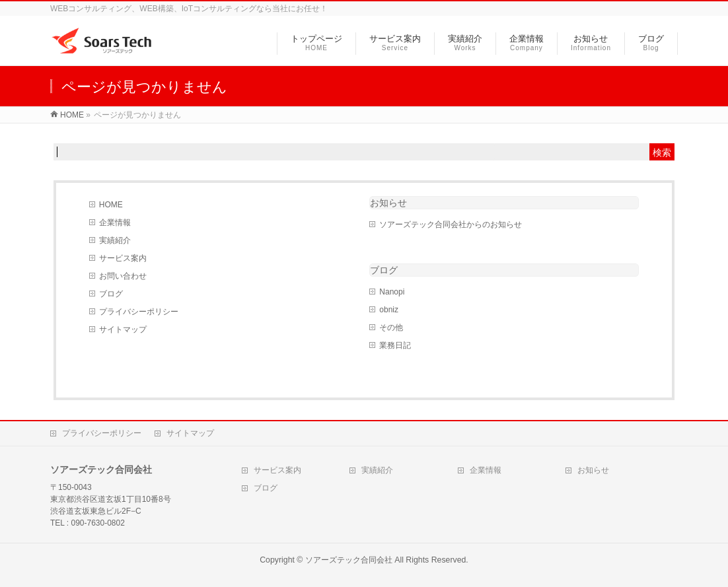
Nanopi (392, 292)
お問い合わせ (123, 276)
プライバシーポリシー (139, 312)
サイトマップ (123, 329)
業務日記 (395, 345)
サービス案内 (123, 258)
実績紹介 (115, 240)
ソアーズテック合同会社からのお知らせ (451, 224)
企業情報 (115, 223)
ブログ (111, 294)
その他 (391, 328)
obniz (389, 310)
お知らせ (388, 203)
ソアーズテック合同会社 (349, 560)
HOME (111, 205)
